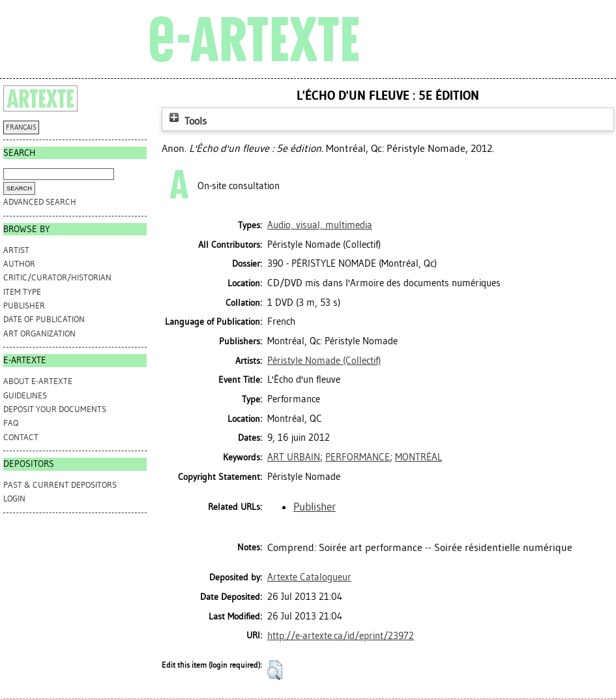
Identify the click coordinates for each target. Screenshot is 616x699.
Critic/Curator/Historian (57, 277)
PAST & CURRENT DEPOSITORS (60, 485)
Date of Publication (44, 319)
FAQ (11, 423)
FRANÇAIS (21, 127)
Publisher (24, 305)
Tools (186, 121)
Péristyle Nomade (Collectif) (324, 361)
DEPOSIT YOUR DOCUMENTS (55, 409)
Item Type (22, 292)
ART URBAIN (294, 457)
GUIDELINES (25, 395)
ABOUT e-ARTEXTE (38, 381)
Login (14, 498)
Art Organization (39, 334)
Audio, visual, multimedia (320, 225)
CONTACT (21, 437)
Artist (16, 250)
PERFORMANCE (358, 457)
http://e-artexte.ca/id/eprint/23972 (341, 636)
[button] (275, 670)
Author (19, 264)
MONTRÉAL (418, 457)
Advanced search (40, 202)
